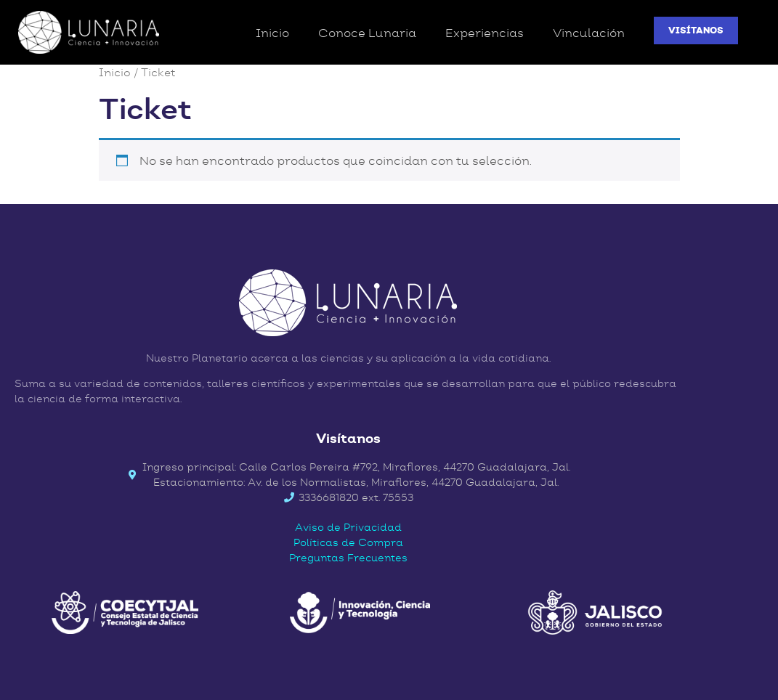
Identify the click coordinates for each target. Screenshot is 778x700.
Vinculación (589, 33)
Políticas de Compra (348, 542)
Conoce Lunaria (367, 33)
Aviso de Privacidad (348, 527)
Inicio (272, 33)
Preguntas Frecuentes (348, 558)
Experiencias (485, 33)
